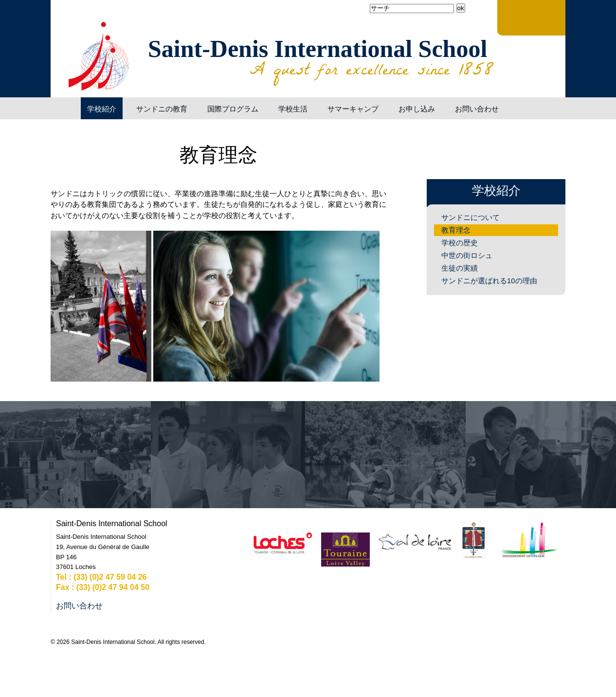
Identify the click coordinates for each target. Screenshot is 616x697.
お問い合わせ (477, 109)
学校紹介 (102, 109)
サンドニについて (471, 217)
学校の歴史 (460, 243)
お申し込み (417, 109)
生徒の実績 (460, 268)
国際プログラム (233, 109)
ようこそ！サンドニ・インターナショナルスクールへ (63, 108)
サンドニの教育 (162, 109)
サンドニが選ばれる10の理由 (489, 281)
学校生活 (293, 109)
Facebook (60, 24)
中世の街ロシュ (467, 255)
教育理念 (456, 230)
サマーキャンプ (353, 109)
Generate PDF (382, 132)
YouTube (72, 24)
